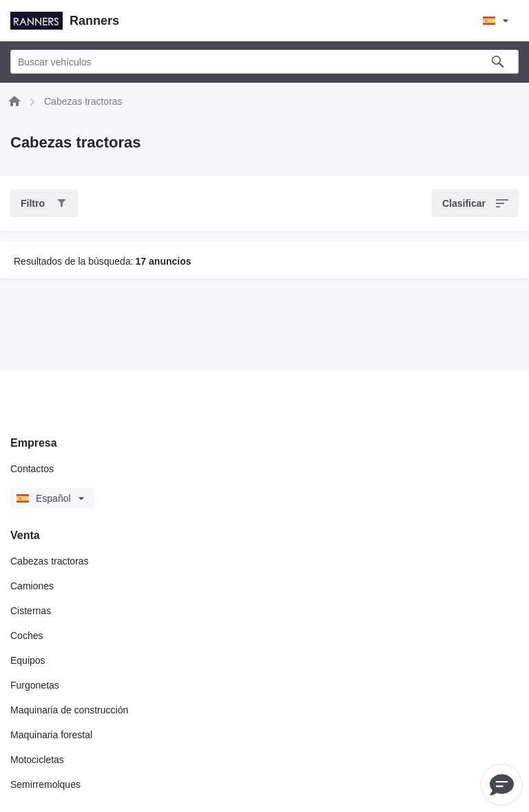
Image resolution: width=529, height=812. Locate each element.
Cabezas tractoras (50, 561)
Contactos (32, 469)
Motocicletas (37, 760)
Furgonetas (35, 685)
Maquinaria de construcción (69, 710)
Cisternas (31, 611)
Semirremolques (45, 784)
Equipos (28, 660)
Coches (27, 636)
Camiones (32, 586)
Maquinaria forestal (51, 735)
